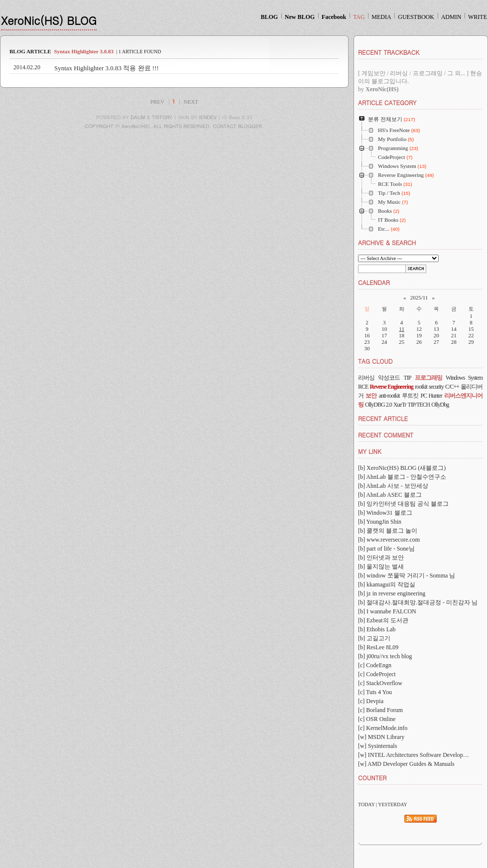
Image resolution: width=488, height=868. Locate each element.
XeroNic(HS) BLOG (49, 20)
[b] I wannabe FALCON (387, 611)
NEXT (191, 102)
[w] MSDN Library (381, 737)
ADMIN (451, 17)
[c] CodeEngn (375, 665)
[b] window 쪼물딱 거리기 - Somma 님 (407, 576)
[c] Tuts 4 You (375, 692)
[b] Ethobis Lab (377, 629)
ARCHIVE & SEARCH (387, 242)
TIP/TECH (419, 405)
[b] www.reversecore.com (389, 540)
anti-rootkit (389, 396)
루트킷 (410, 396)
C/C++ (452, 387)
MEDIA (381, 17)
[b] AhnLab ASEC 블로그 (390, 495)
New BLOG (300, 17)
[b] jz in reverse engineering (392, 593)
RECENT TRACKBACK (389, 52)
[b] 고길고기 (374, 638)
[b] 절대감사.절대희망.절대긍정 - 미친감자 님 (418, 602)
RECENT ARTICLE (383, 418)
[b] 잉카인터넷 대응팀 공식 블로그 (403, 504)
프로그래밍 (428, 378)
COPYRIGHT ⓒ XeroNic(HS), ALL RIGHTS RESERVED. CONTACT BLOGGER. (175, 126)
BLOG (269, 17)
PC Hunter (431, 396)
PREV (157, 102)
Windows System (464, 378)
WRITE (478, 17)
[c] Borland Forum (380, 710)
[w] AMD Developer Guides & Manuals (406, 764)
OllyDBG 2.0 (378, 405)
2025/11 (419, 297)
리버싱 (366, 378)
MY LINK (370, 451)
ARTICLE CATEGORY (387, 102)
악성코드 (389, 378)
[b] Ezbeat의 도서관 (383, 620)
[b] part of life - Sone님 (386, 549)
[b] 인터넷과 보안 (381, 558)
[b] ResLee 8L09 (378, 647)
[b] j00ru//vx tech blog (385, 656)
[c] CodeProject (377, 674)
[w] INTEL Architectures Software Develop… (414, 755)
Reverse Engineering (391, 387)
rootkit (421, 387)
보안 (371, 396)
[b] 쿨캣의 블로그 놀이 (388, 531)
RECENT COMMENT (386, 435)
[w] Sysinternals (377, 746)
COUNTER (372, 778)
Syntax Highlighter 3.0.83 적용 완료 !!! (107, 68)
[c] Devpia (371, 701)
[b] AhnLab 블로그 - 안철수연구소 (402, 477)
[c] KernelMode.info (383, 728)
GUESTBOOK (416, 17)
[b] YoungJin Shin (380, 522)
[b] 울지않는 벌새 (381, 567)
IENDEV (208, 117)
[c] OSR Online (377, 719)
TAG (359, 17)
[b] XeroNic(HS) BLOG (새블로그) (402, 468)
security (436, 387)
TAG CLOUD (375, 361)
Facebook (334, 17)
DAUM (138, 117)
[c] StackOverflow (380, 683)
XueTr (400, 405)
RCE (363, 387)
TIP (407, 378)
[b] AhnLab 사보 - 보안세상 (393, 486)
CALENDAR (374, 282)
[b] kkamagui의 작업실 (387, 584)
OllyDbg (440, 405)
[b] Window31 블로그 (385, 513)
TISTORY (162, 117)
